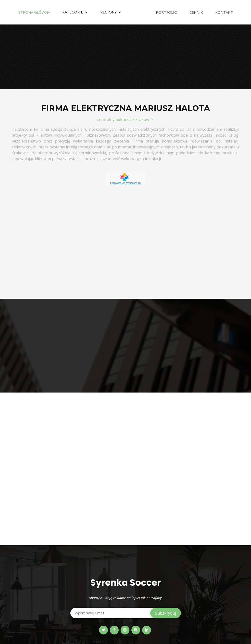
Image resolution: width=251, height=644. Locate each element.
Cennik (196, 12)
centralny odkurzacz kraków (126, 119)
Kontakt (224, 12)
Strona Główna (34, 12)
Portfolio (167, 12)
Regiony (108, 12)
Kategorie (73, 12)
